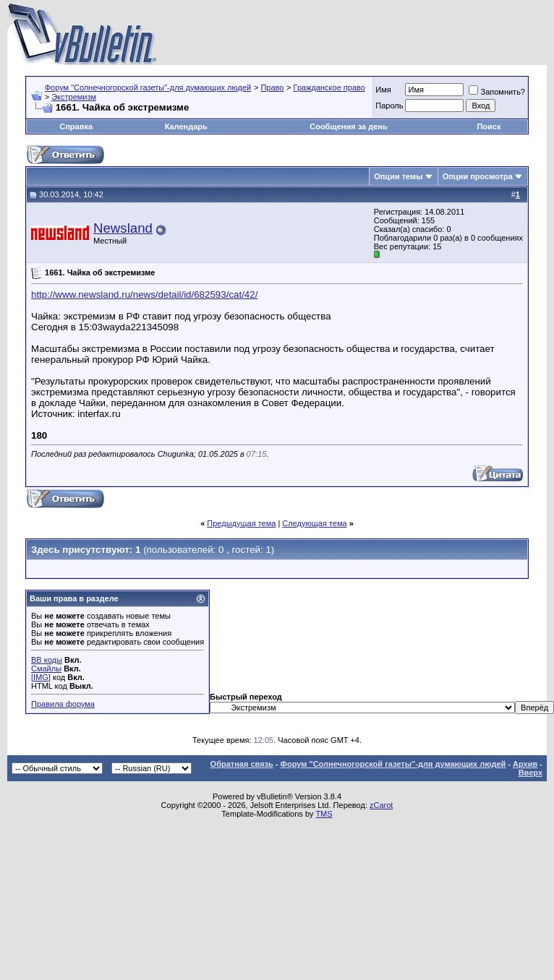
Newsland (123, 228)
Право (272, 87)
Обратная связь (242, 764)
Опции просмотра (478, 176)
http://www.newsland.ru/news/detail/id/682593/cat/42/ (144, 295)
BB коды (47, 660)
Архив (525, 764)
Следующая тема (314, 523)
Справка (76, 126)
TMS (324, 814)
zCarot (381, 805)
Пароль (389, 106)
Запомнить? (497, 92)
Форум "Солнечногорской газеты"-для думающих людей (148, 87)
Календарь (186, 126)
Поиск (489, 126)
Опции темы (398, 176)
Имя (383, 90)
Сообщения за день (348, 126)
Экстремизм (74, 97)
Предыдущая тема (241, 523)
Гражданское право (329, 87)
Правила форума (63, 704)
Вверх (530, 773)
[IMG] (41, 677)
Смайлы (46, 669)
